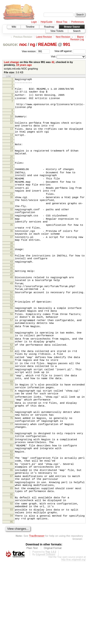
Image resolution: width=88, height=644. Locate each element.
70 (11, 439)
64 (11, 398)
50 (11, 329)
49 (11, 318)
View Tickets (57, 31)
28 (11, 205)
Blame (80, 37)
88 (11, 557)
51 (11, 333)
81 (11, 512)
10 (11, 123)
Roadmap (49, 27)
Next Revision (63, 37)
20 (11, 169)
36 (11, 258)
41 (11, 283)
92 (11, 582)
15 (11, 149)
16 (11, 152)
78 (11, 494)
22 (11, 175)
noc (23, 44)
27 (11, 198)
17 (11, 155)
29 (11, 213)
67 (11, 421)
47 (11, 308)
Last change (11, 62)
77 (11, 487)
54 (11, 344)
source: (11, 44)
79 (11, 497)
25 (11, 186)
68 (11, 428)
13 (11, 137)
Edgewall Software (45, 637)
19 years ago (24, 65)
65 (11, 406)
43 (11, 294)
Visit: (54, 57)
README (47, 44)
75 (11, 472)
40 (11, 279)
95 (11, 605)
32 (11, 232)
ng (33, 44)
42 (53, 62)
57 (11, 362)
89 (11, 564)
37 (11, 266)
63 (11, 395)
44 (11, 298)
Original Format (53, 631)
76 (11, 479)
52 (11, 337)
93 (11, 590)
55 (11, 347)
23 (11, 179)
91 (11, 575)
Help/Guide (46, 22)
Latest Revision (44, 37)
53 (11, 340)
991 (67, 44)
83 (11, 524)
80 (11, 505)
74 (11, 469)
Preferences (78, 22)
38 (11, 273)
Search (77, 31)
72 (11, 454)
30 (11, 217)
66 (11, 413)
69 (11, 436)
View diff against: (70, 51)
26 (11, 194)
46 (11, 304)
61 (11, 384)
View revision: (29, 51)
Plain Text (32, 631)
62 (11, 391)
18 (11, 159)
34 (11, 243)
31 (11, 224)
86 (11, 542)
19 (11, 162)
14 (11, 145)
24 (11, 182)
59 (11, 373)
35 (11, 251)
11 (11, 127)
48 (11, 311)
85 (11, 534)
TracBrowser (37, 619)
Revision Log (77, 39)
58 (11, 369)
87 (11, 549)
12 (11, 130)
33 (11, 239)
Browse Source (72, 27)
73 (11, 461)
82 (11, 520)
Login (34, 22)
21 (11, 172)
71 (11, 446)
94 (11, 597)
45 (11, 301)
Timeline (30, 27)
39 (11, 276)
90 (11, 572)
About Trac (62, 22)
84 (11, 527)
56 (11, 354)
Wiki (14, 27)
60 (11, 376)
